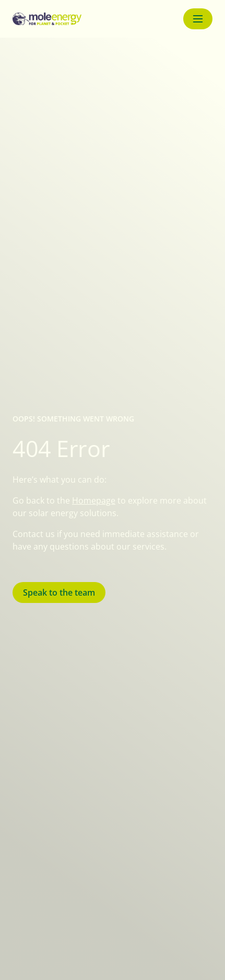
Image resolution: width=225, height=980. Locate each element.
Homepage (94, 500)
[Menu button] (198, 19)
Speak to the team (59, 592)
